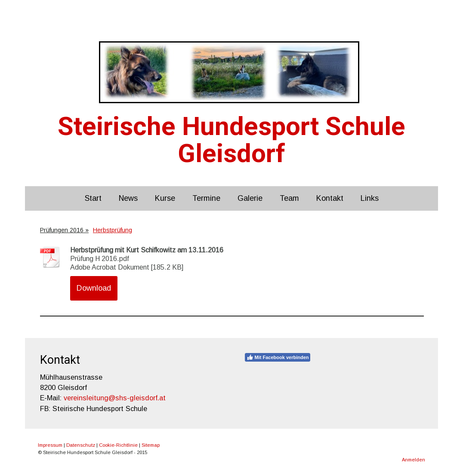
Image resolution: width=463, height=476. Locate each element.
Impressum (50, 445)
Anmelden (414, 460)
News (128, 198)
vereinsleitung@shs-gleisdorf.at (115, 398)
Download (94, 288)
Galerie (250, 198)
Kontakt (330, 198)
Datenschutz (81, 445)
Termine (206, 198)
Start (93, 198)
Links (370, 198)
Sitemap (151, 445)
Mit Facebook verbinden (278, 357)
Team (289, 198)
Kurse (165, 198)
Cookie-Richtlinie (118, 445)
